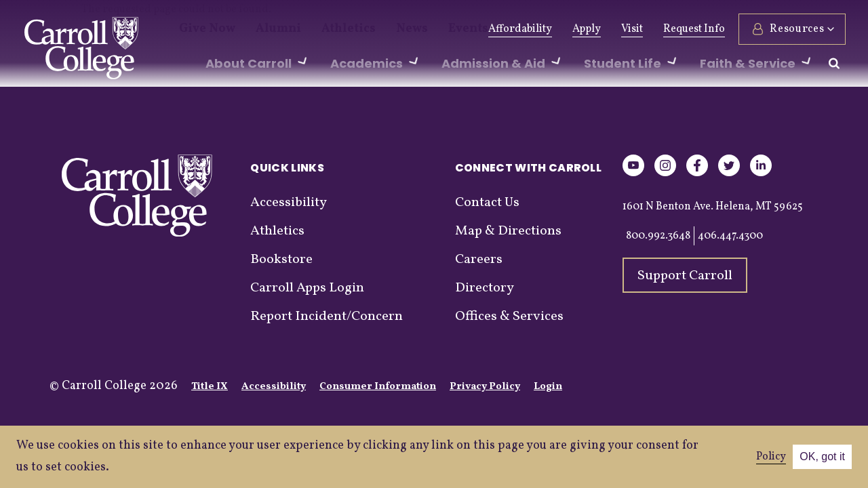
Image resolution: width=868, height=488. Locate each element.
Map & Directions (508, 231)
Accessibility (289, 203)
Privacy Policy (485, 387)
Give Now (202, 29)
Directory (485, 288)
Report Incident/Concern (327, 317)
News (379, 29)
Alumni (264, 29)
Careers (479, 260)
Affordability (518, 29)
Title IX (210, 387)
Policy (771, 457)
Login (548, 387)
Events (429, 29)
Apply (585, 29)
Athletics (324, 29)
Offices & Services (509, 317)
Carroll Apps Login (307, 288)
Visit (630, 29)
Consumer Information (378, 387)
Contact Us (487, 203)
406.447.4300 (730, 236)
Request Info (692, 29)
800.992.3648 (658, 236)
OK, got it (822, 456)
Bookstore (281, 260)
